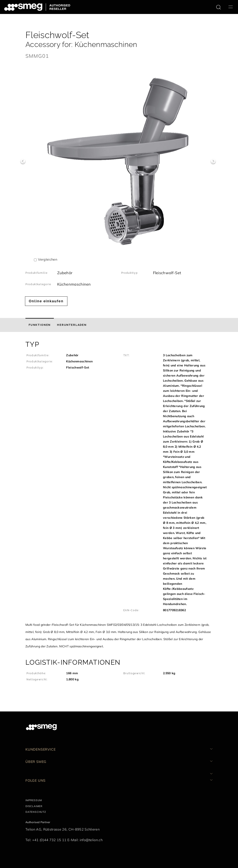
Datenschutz (36, 812)
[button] (119, 495)
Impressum (34, 800)
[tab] (40, 325)
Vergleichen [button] (48, 259)
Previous (23, 161)
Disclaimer (34, 806)
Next (213, 161)
